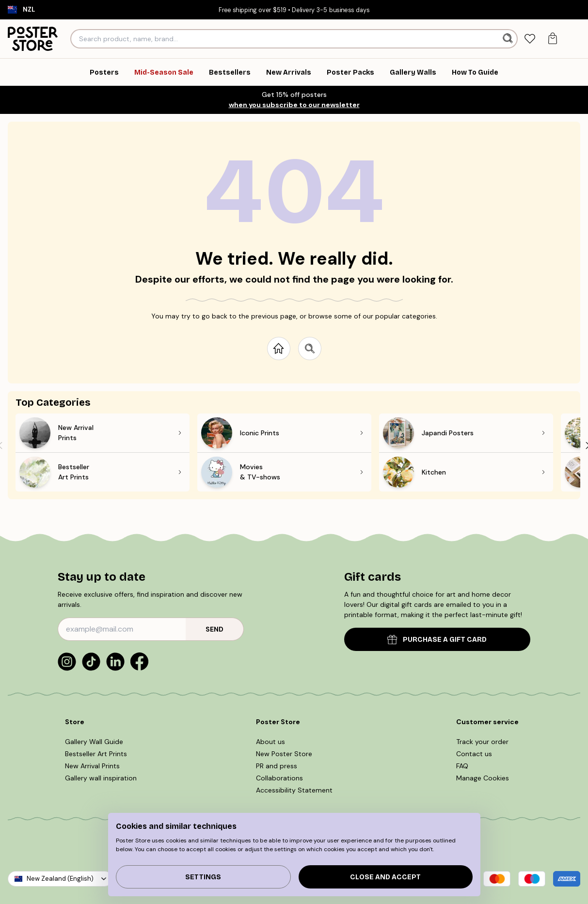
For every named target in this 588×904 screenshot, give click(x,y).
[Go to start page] (279, 349)
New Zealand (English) (60, 879)
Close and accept (385, 877)
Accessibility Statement (294, 790)
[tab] (530, 39)
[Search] (509, 39)
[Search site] (310, 349)
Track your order (482, 742)
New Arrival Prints (92, 766)
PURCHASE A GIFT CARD (437, 640)
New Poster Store (284, 754)
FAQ (462, 766)
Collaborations (279, 778)
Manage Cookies (483, 778)
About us (270, 742)
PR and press (277, 766)
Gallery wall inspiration (101, 778)
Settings (203, 877)
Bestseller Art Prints (96, 754)
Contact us (474, 754)
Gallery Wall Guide (94, 742)
